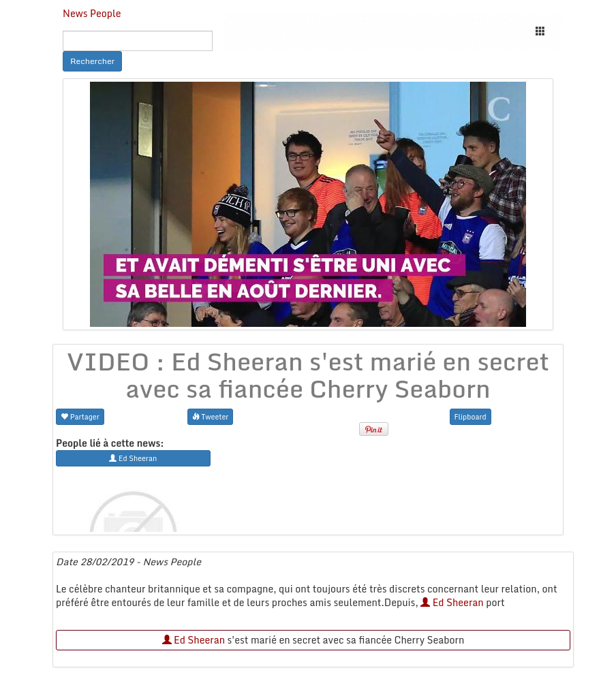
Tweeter (211, 416)
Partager (80, 416)
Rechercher (92, 61)
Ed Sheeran (452, 602)
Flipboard (471, 416)
